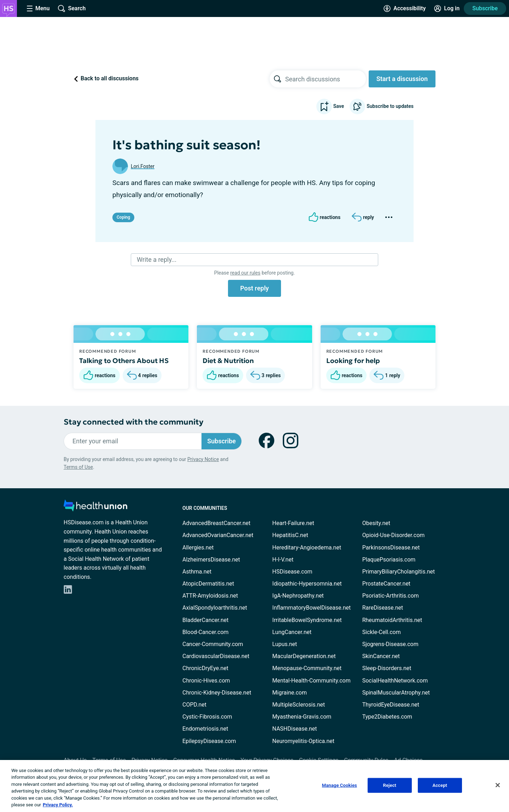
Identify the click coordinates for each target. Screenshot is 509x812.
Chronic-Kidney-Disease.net (217, 693)
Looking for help (353, 361)
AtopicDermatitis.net (208, 584)
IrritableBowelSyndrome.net (307, 620)
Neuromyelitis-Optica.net (303, 741)
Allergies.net (198, 548)
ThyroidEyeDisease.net (391, 705)
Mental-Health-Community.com (311, 681)
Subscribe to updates (382, 106)
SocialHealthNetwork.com (395, 681)
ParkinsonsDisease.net (391, 548)
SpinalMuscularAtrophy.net (396, 693)
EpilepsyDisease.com (209, 741)
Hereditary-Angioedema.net (307, 548)
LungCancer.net (292, 632)
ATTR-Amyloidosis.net (210, 596)
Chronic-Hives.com (206, 681)
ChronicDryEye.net (205, 668)
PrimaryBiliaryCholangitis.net (399, 572)
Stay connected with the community (133, 422)
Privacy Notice (203, 459)
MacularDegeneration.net (304, 656)
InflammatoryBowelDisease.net (311, 608)
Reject (390, 785)
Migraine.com (289, 693)
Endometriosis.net (205, 729)
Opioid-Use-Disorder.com (394, 535)
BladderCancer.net (206, 620)
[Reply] (363, 217)
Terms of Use (78, 467)
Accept (440, 785)
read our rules (245, 273)
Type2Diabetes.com (387, 717)
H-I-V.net (283, 560)
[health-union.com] (95, 508)
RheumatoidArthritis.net (392, 620)
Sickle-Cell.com (382, 632)
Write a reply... (157, 260)
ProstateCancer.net (386, 584)
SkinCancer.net (381, 656)
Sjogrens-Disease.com (390, 644)
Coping (123, 217)
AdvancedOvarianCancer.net (218, 535)
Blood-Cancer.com (206, 632)
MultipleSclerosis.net (299, 705)
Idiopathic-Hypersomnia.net (307, 584)
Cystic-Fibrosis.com (207, 717)
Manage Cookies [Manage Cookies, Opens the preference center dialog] (340, 785)
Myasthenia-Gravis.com (302, 717)
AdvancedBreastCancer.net (216, 523)
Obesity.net (376, 523)
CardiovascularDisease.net (216, 656)
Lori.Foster (143, 166)
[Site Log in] (447, 8)
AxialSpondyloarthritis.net (215, 608)
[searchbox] (326, 79)
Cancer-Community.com (213, 644)
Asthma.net (197, 572)
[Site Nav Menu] (38, 8)
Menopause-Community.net (307, 668)
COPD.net (194, 705)
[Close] (498, 785)
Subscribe (485, 8)
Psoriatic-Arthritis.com (391, 596)
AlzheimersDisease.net (211, 560)
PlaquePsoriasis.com (389, 560)
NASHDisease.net (294, 729)
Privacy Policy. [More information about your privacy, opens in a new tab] (58, 805)
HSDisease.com (292, 572)
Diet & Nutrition (228, 361)
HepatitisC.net (290, 535)
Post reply (254, 288)
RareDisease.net (383, 608)
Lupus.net (285, 644)
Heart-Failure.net (293, 523)
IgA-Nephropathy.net (298, 596)
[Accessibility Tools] (405, 8)
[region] (255, 786)
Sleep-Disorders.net (387, 668)
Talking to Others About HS (124, 361)
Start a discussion (402, 79)
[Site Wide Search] (72, 8)
